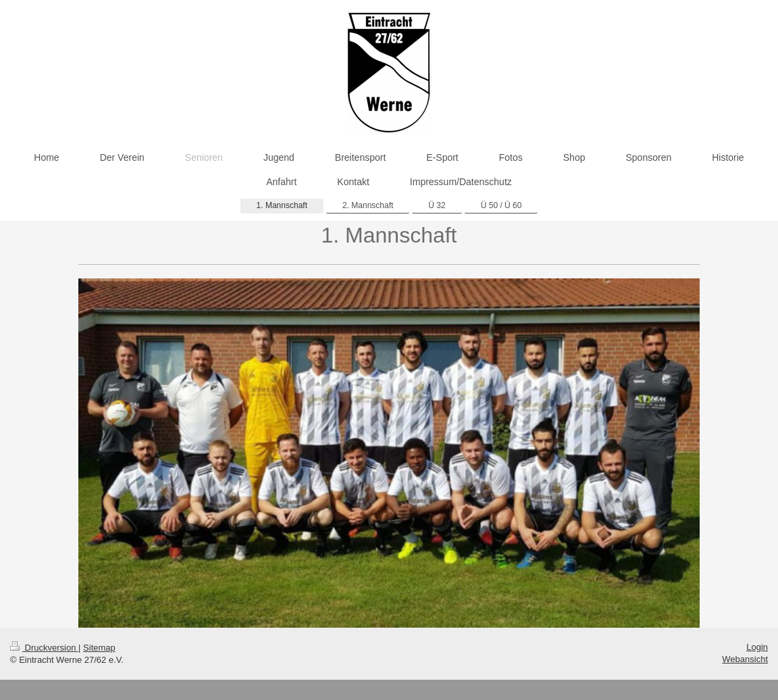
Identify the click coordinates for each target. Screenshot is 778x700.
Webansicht (745, 659)
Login (757, 647)
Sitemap (99, 648)
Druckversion (44, 648)
